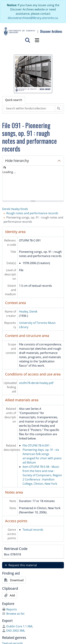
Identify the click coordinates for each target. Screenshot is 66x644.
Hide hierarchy (17, 161)
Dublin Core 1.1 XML (18, 626)
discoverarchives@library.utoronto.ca (33, 18)
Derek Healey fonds (15, 209)
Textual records (33, 530)
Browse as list (13, 614)
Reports (10, 609)
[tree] (33, 183)
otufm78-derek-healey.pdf (36, 383)
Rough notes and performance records (32, 213)
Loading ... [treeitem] (9, 172)
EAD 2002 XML (14, 631)
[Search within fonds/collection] (29, 108)
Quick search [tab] (14, 100)
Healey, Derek (28, 311)
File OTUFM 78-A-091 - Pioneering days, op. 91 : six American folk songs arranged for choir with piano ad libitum (42, 454)
